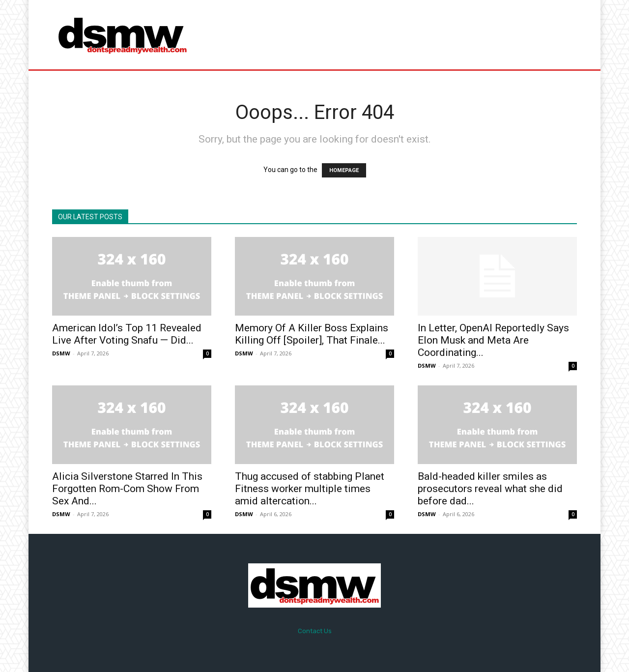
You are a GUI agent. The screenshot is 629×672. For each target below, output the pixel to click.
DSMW (61, 353)
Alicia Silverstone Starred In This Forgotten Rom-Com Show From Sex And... (127, 489)
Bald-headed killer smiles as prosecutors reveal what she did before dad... (490, 489)
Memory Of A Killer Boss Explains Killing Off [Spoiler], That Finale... (312, 334)
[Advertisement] (397, 34)
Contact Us (315, 631)
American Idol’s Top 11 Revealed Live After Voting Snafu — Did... (127, 334)
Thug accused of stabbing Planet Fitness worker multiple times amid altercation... (310, 489)
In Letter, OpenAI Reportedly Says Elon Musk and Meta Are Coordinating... (493, 340)
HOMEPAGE (344, 170)
